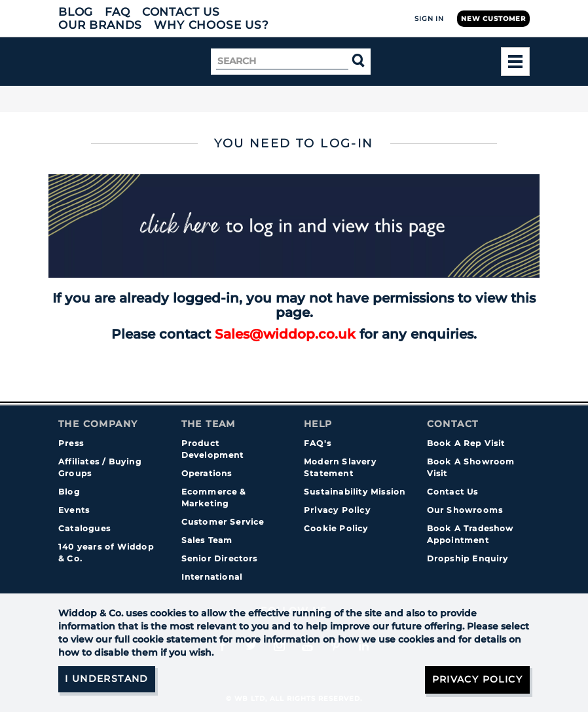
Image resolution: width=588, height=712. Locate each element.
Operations (207, 473)
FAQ (118, 12)
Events (74, 510)
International (212, 577)
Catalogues (84, 528)
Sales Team (207, 540)
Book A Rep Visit (466, 443)
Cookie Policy (336, 528)
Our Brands (100, 25)
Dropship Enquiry (468, 558)
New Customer (493, 19)
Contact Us (181, 12)
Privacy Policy (337, 510)
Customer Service (223, 522)
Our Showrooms (465, 510)
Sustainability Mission (355, 492)
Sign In (429, 19)
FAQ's (318, 443)
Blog (76, 12)
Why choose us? (211, 25)
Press (71, 443)
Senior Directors (220, 558)
